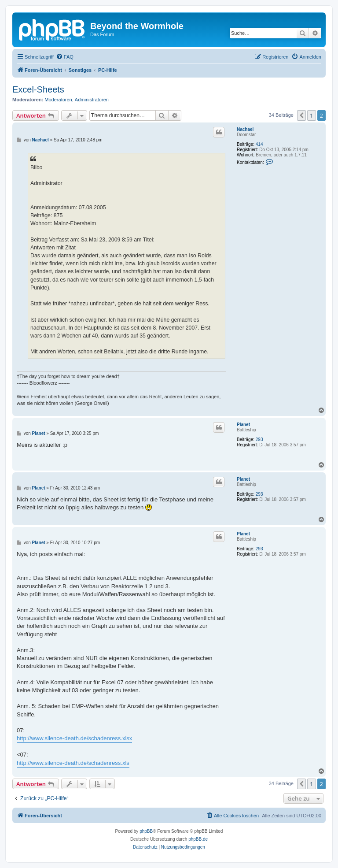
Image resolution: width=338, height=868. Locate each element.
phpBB (146, 831)
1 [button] (311, 115)
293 (259, 440)
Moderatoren (58, 100)
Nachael (245, 129)
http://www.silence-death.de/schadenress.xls (73, 763)
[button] (301, 115)
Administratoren (92, 100)
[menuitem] (65, 57)
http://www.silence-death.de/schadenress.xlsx (74, 738)
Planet (243, 425)
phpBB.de (198, 839)
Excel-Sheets (38, 89)
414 (259, 144)
